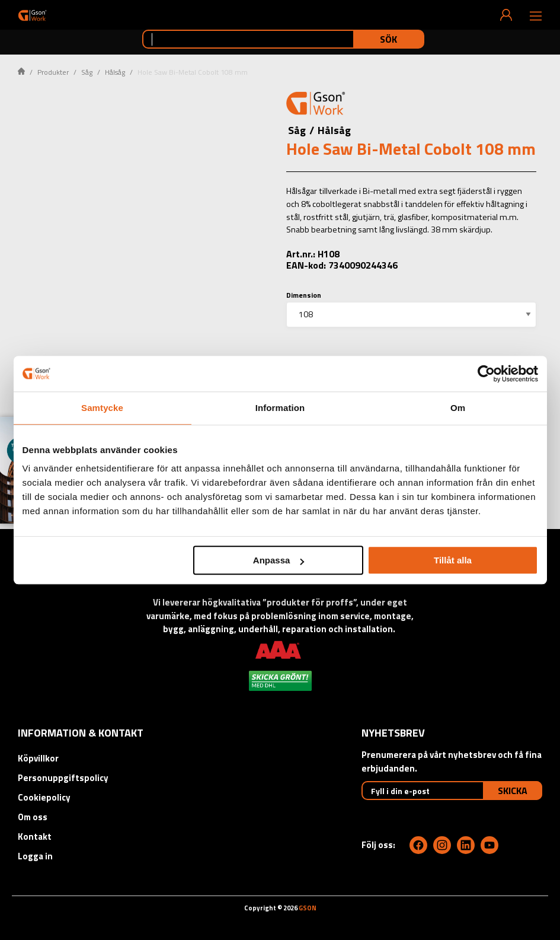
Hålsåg (115, 72)
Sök (388, 39)
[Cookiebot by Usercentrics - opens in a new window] (486, 374)
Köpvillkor (38, 758)
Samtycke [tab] (102, 408)
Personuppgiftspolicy (63, 778)
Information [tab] (280, 408)
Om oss (33, 817)
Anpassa (279, 560)
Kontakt (35, 837)
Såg (87, 72)
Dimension (304, 295)
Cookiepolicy (44, 797)
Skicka (513, 791)
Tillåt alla (453, 560)
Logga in (35, 856)
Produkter (53, 72)
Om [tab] (458, 408)
